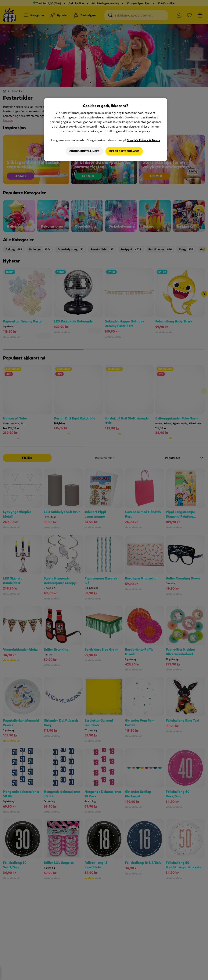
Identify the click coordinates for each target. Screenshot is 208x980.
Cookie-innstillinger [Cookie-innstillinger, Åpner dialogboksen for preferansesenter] (84, 151)
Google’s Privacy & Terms (143, 140)
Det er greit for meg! (124, 151)
